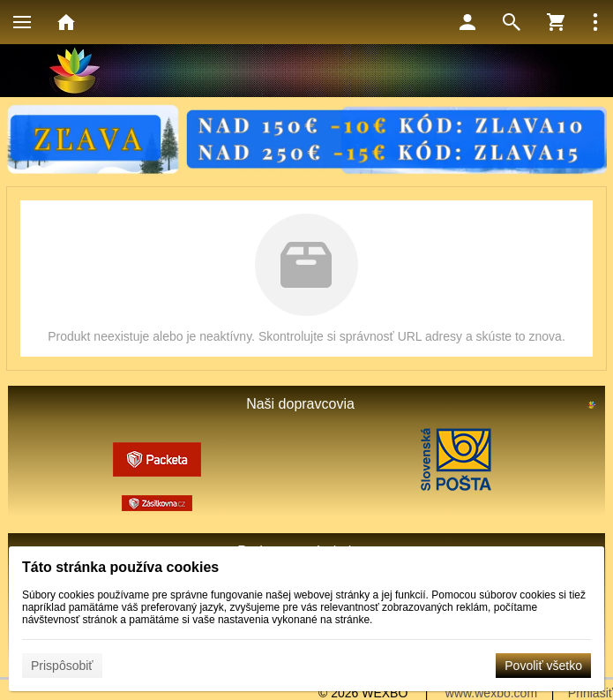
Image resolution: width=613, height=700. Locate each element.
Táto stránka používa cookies (120, 567)
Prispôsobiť (62, 666)
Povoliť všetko (543, 666)
